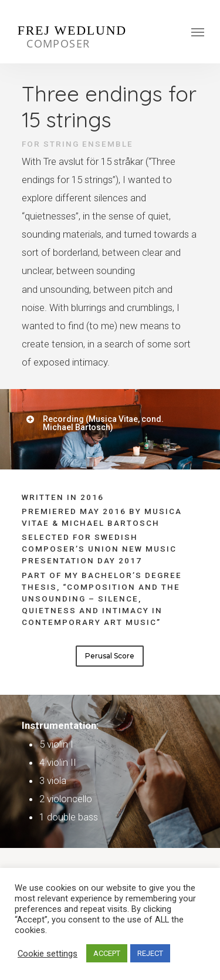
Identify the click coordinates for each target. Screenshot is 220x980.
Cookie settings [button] (48, 954)
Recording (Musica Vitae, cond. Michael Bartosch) (94, 423)
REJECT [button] (150, 953)
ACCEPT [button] (107, 953)
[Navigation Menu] (198, 32)
